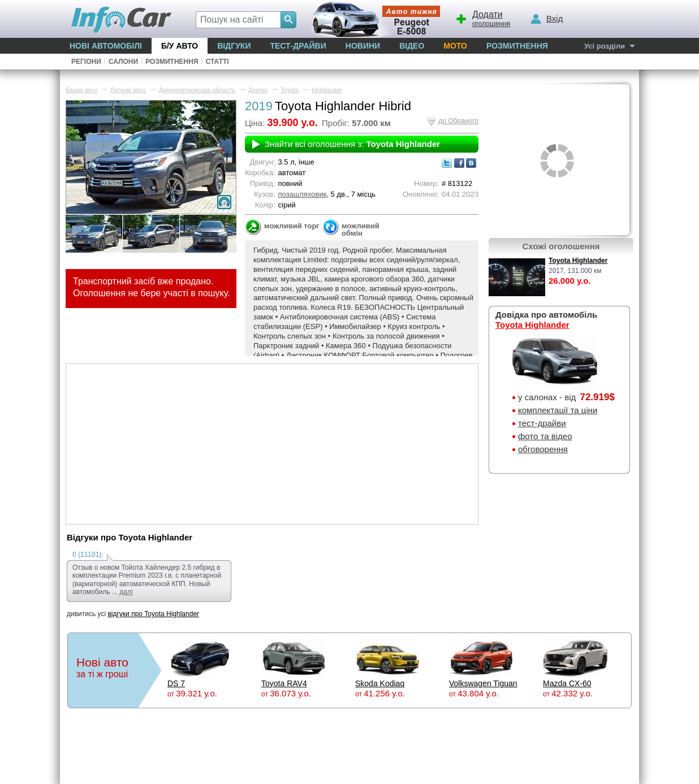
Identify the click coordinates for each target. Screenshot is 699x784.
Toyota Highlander (578, 261)
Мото (455, 46)
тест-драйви (542, 423)
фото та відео (545, 436)
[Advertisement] (272, 443)
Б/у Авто (180, 46)
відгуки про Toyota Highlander (153, 614)
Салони (123, 62)
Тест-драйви (298, 46)
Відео (412, 46)
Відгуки (234, 46)
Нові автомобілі (106, 46)
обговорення (543, 449)
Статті (217, 62)
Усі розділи (605, 46)
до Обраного (458, 121)
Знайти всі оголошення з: (352, 144)
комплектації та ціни (558, 410)
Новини (363, 46)
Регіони (86, 62)
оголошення (482, 18)
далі (126, 592)
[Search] (288, 20)
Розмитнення (517, 46)
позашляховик (303, 194)
